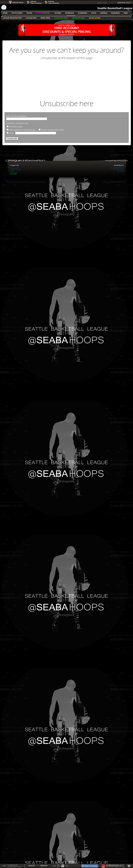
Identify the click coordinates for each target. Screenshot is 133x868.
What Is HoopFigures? (117, 168)
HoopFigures (119, 165)
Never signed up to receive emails (22, 130)
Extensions (120, 171)
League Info (14, 165)
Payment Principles (16, 170)
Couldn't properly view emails (52, 130)
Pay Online (13, 174)
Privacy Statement (109, 182)
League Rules (14, 168)
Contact (12, 171)
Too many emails (15, 127)
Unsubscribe (14, 172)
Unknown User (124, 3)
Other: (12, 133)
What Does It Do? (118, 170)
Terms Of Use (121, 182)
